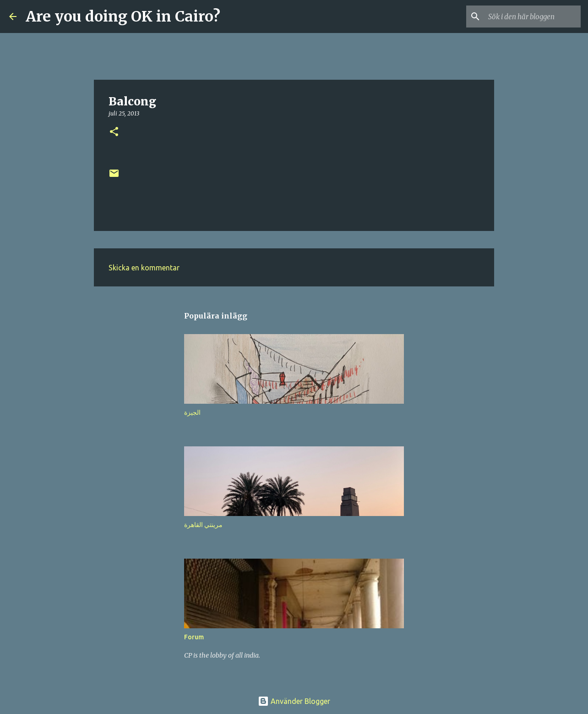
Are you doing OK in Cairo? (123, 16)
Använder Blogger (294, 701)
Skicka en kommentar (144, 268)
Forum (194, 637)
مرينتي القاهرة (203, 525)
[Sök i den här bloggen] (533, 16)
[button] (114, 132)
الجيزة (192, 412)
